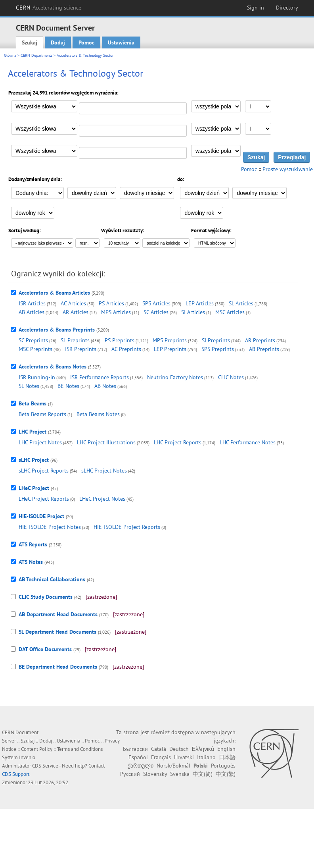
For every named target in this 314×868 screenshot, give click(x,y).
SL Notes (29, 386)
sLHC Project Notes (104, 471)
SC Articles (156, 312)
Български (135, 749)
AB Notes (105, 386)
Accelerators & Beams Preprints (57, 330)
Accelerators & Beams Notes (53, 366)
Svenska (180, 774)
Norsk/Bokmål (173, 766)
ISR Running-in (37, 377)
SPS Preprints (218, 349)
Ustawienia (121, 42)
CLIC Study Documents (46, 597)
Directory (287, 8)
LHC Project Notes (40, 442)
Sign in (256, 8)
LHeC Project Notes (102, 499)
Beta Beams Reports (42, 414)
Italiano (206, 757)
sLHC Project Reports (44, 471)
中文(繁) (226, 774)
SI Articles (193, 312)
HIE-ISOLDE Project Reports (127, 527)
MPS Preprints (170, 340)
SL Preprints (75, 340)
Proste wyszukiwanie (288, 169)
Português (223, 766)
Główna (10, 55)
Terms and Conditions (80, 749)
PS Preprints (120, 340)
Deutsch (179, 749)
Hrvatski (184, 757)
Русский (130, 774)
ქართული (141, 766)
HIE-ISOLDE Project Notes (50, 527)
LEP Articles (200, 303)
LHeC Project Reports (44, 499)
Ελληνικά (203, 749)
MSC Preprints (35, 349)
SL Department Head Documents (57, 632)
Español (138, 757)
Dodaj (58, 42)
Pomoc (86, 42)
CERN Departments (36, 55)
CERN (49, 8)
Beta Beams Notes (98, 414)
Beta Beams (33, 403)
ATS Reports (33, 544)
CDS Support (16, 774)
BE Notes (68, 386)
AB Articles (32, 312)
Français (161, 757)
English (226, 749)
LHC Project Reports (178, 442)
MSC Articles (230, 312)
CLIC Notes (231, 377)
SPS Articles (156, 303)
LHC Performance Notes (248, 442)
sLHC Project (34, 460)
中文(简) (203, 774)
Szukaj (30, 42)
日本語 (227, 757)
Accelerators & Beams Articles (54, 293)
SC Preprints (33, 340)
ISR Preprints (81, 349)
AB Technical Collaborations (52, 579)
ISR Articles (32, 303)
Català (159, 749)
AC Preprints (126, 349)
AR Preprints (260, 340)
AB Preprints (264, 349)
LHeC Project (34, 488)
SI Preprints (216, 340)
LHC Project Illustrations (106, 442)
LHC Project (33, 432)
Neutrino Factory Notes (175, 377)
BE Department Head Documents (58, 667)
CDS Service (45, 766)
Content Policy (37, 749)
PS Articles (111, 303)
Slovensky (155, 774)
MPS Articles (116, 312)
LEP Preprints (170, 349)
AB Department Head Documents (58, 614)
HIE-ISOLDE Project (41, 516)
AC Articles (73, 303)
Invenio (27, 757)
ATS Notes (31, 562)
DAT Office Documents (45, 649)
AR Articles (76, 312)
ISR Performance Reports (100, 377)
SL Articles (241, 303)
